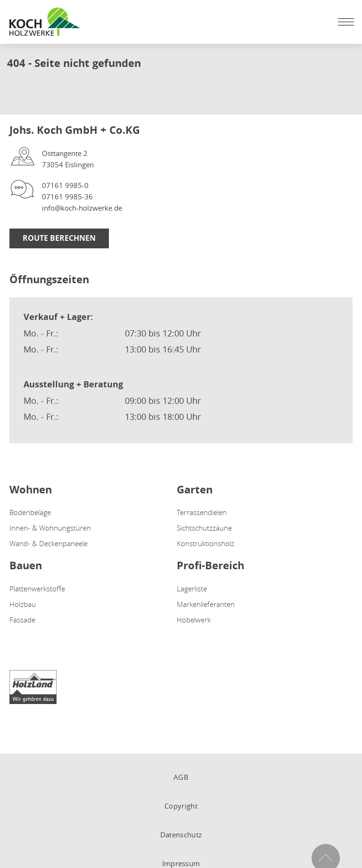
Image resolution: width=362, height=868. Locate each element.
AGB (181, 777)
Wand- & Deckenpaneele (49, 543)
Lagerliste (192, 589)
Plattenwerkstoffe (37, 589)
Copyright (181, 806)
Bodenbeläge (30, 512)
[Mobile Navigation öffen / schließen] (344, 22)
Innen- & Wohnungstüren (50, 528)
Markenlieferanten (206, 604)
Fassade (22, 620)
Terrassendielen (202, 512)
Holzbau (23, 604)
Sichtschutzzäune (204, 528)
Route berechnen (59, 238)
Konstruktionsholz (206, 543)
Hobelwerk (194, 620)
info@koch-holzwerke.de (82, 208)
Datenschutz (181, 835)
